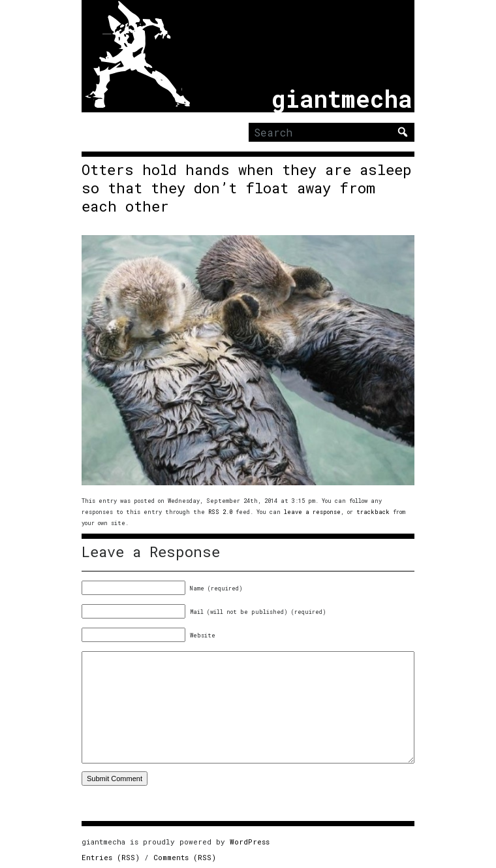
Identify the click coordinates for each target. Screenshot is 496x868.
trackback (373, 512)
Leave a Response (151, 552)
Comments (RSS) (185, 857)
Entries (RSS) (111, 857)
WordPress (250, 842)
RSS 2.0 (220, 512)
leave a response (312, 512)
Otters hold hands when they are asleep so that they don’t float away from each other (247, 188)
